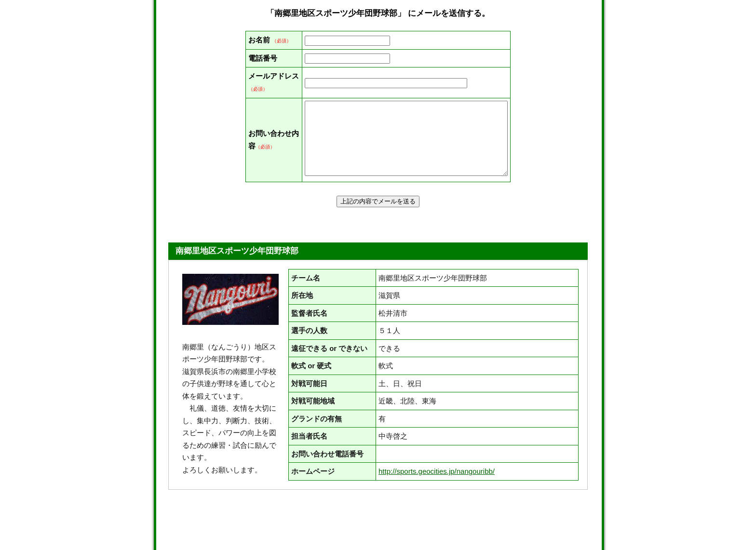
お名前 (259, 40)
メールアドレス (259, 113)
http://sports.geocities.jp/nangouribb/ (437, 523)
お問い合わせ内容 (259, 177)
